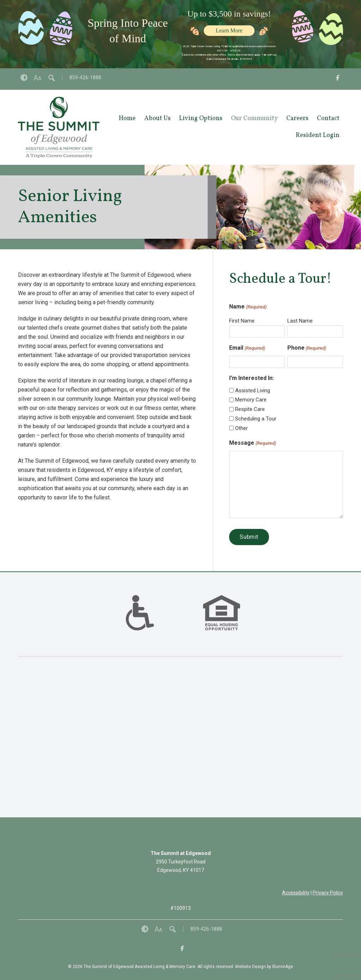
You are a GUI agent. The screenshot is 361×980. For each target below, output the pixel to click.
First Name (242, 321)
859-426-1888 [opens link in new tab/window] (85, 77)
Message (252, 443)
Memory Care (251, 400)
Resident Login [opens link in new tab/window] (318, 135)
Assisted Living (253, 391)
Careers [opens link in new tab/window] (297, 118)
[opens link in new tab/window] (338, 79)
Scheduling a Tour (256, 419)
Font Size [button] (38, 78)
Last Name (300, 321)
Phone (307, 348)
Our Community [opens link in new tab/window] (254, 118)
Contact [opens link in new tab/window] (328, 118)
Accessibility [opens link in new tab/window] (296, 893)
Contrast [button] (24, 78)
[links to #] (140, 622)
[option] (140, 613)
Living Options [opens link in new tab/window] (201, 118)
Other (241, 428)
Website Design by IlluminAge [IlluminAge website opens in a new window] (264, 967)
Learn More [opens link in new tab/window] (229, 30)
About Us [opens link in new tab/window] (157, 118)
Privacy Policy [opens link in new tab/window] (328, 893)
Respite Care (250, 409)
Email (247, 348)
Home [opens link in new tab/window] (127, 118)
